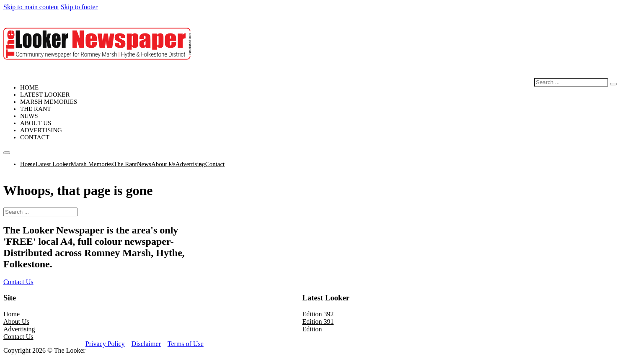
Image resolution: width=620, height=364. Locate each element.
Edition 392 (318, 314)
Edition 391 (318, 322)
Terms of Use (186, 344)
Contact (35, 137)
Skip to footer (79, 7)
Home (29, 87)
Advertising (41, 130)
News (29, 116)
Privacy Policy (105, 344)
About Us (36, 123)
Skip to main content (31, 7)
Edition (312, 329)
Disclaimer (146, 344)
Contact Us (18, 282)
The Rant (36, 109)
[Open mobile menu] (7, 153)
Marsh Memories (49, 102)
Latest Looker (45, 95)
